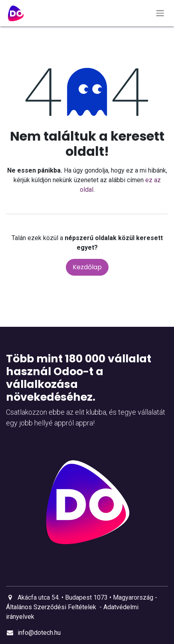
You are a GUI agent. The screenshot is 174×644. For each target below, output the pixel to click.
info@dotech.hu (39, 633)
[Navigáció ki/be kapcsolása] (160, 13)
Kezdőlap (87, 267)
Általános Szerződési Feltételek (51, 607)
